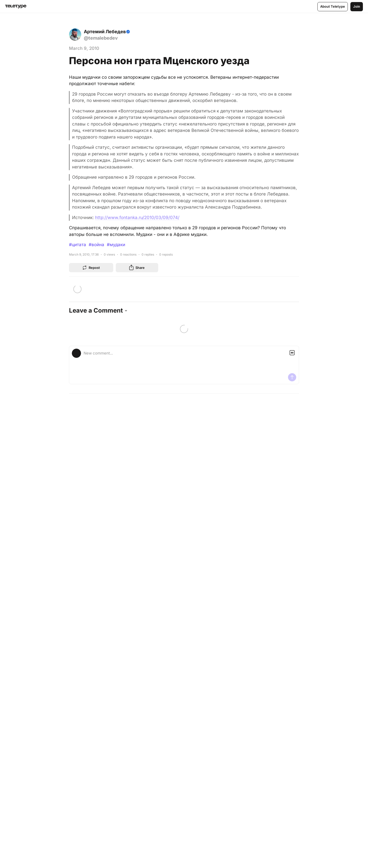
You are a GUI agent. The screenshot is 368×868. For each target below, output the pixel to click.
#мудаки (116, 245)
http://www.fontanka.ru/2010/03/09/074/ (137, 218)
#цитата (78, 245)
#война (96, 245)
